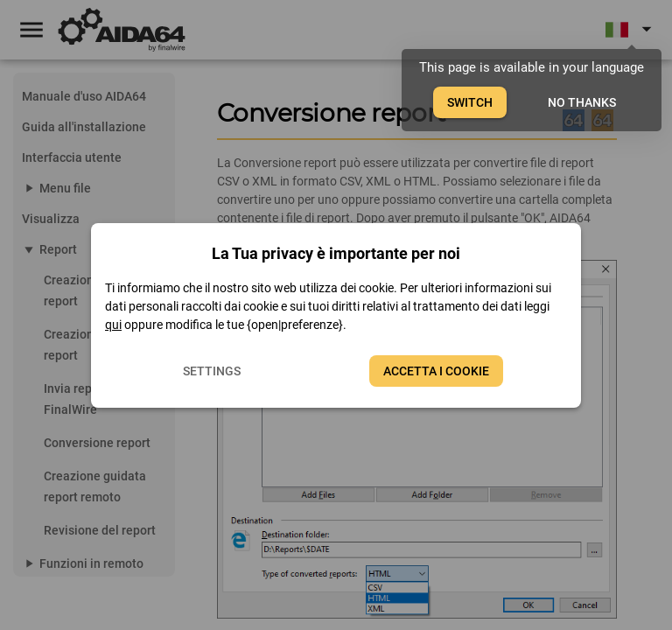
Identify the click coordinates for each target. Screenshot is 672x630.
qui (113, 325)
